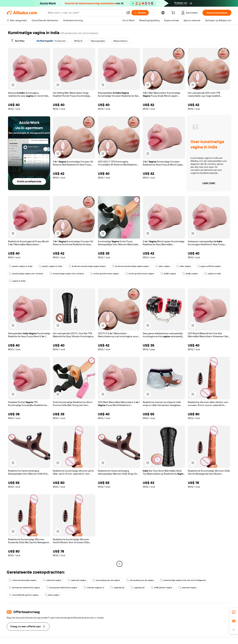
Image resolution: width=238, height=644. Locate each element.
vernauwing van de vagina (106, 580)
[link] (234, 612)
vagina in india (213, 274)
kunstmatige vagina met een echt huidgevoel (183, 580)
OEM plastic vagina (161, 588)
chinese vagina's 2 (94, 588)
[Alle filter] (18, 41)
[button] (128, 13)
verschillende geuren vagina (24, 595)
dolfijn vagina (168, 274)
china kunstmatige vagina (23, 580)
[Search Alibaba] (86, 13)
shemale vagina (187, 588)
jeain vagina (52, 595)
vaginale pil (117, 588)
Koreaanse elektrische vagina (24, 588)
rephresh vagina (52, 580)
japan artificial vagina (209, 266)
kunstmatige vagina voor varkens (26, 274)
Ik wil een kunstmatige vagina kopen (87, 266)
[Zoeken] (140, 13)
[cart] (174, 13)
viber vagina (163, 266)
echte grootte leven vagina (105, 274)
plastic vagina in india (21, 266)
